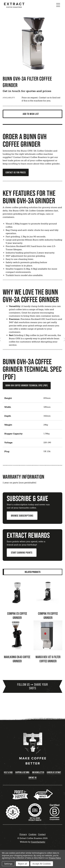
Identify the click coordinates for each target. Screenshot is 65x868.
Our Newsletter (38, 772)
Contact (42, 834)
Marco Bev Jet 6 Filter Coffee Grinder (48, 659)
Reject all (22, 864)
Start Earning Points (22, 553)
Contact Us (33, 778)
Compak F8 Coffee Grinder (48, 616)
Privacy (23, 834)
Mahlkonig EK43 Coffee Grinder (17, 659)
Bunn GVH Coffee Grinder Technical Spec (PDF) (27, 385)
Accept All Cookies (42, 864)
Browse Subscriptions (22, 516)
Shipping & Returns (22, 772)
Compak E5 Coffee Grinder (17, 616)
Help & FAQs (8, 772)
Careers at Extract (54, 772)
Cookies (32, 834)
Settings (8, 864)
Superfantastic (38, 842)
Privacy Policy (55, 858)
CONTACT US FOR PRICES (16, 172)
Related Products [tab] (33, 572)
